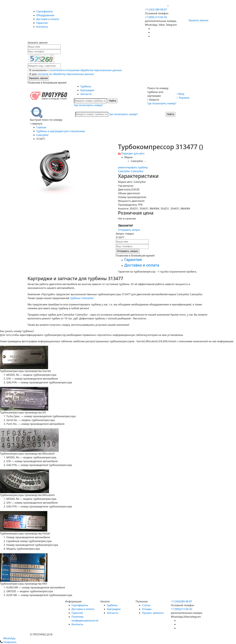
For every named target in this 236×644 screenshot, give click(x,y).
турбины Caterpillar (82, 298)
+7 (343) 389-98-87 (156, 10)
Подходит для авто (133, 153)
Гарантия (42, 23)
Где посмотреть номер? (88, 105)
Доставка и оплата (48, 19)
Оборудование (45, 15)
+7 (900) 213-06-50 (156, 6)
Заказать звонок (197, 20)
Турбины (86, 86)
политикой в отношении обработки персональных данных (86, 70)
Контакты (42, 27)
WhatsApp (8, 638)
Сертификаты (45, 11)
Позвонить (8, 642)
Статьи (146, 605)
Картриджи (87, 90)
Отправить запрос (129, 230)
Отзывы (147, 609)
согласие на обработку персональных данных (66, 74)
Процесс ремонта (153, 613)
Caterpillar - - (138, 161)
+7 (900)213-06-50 (182, 609)
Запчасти (86, 94)
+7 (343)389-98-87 (182, 601)
